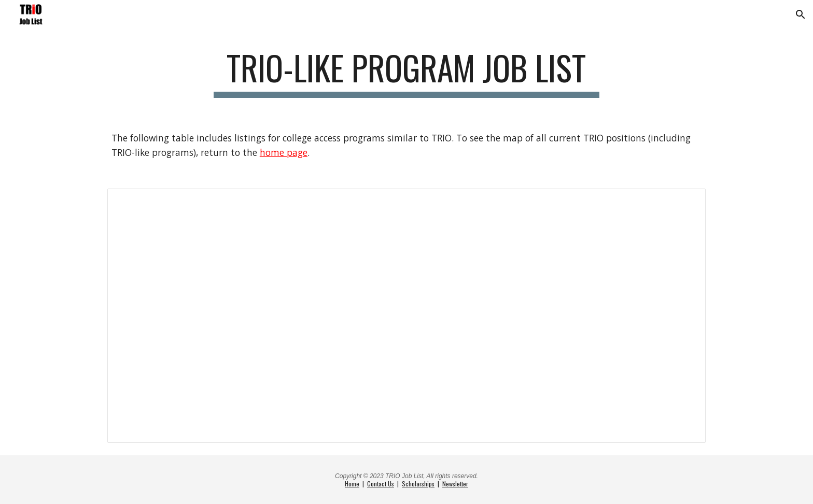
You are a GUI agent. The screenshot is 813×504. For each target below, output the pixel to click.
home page (284, 152)
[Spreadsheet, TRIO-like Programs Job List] (406, 316)
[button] (801, 15)
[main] (406, 73)
